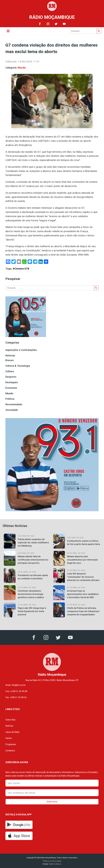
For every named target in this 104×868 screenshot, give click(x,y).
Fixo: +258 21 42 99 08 (16, 691)
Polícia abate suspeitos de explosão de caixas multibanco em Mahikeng (33, 543)
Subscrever (52, 802)
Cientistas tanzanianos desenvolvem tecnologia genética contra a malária (31, 594)
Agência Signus (55, 864)
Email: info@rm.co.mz (16, 685)
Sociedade (12, 410)
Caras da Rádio (13, 732)
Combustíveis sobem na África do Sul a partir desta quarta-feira (83, 543)
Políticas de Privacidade (52, 861)
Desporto (11, 377)
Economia (11, 388)
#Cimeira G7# (21, 269)
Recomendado (14, 404)
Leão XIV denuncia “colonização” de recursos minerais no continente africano (83, 577)
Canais (9, 738)
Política (10, 399)
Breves (10, 360)
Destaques (12, 382)
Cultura (10, 371)
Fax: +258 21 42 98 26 (16, 697)
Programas (11, 744)
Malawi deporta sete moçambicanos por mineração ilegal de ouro (82, 560)
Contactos (10, 751)
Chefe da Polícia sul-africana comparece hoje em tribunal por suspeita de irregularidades (83, 611)
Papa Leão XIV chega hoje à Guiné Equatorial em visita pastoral (32, 611)
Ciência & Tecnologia (18, 366)
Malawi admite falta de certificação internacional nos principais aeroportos (33, 560)
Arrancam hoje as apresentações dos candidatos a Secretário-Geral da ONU (83, 594)
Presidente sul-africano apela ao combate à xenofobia (33, 577)
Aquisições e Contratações (21, 350)
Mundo (22, 68)
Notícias (10, 355)
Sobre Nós (10, 720)
